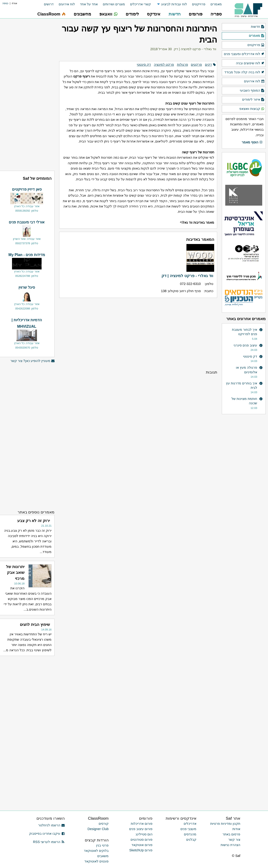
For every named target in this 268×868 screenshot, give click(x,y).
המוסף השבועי (252, 91)
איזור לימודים (253, 100)
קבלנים (191, 840)
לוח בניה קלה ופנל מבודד (244, 72)
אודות (236, 829)
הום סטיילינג (144, 834)
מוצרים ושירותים (114, 4)
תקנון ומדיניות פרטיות (225, 824)
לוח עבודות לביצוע (174, 4)
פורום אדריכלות (142, 824)
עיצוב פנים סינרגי (245, 345)
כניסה (5, 3)
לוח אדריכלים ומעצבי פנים (244, 54)
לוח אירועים (67, 4)
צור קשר (234, 840)
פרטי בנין (102, 845)
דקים (208, 65)
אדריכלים (190, 824)
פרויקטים (256, 45)
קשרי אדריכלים (140, 4)
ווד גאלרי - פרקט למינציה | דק (195, 49)
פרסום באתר (231, 834)
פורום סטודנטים (142, 840)
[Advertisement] (138, 334)
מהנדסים (190, 834)
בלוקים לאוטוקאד (96, 851)
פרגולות (183, 65)
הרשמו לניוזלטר (51, 825)
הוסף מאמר (252, 142)
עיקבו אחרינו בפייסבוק (47, 834)
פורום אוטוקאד (142, 845)
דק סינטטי (144, 65)
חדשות (258, 27)
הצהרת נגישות (230, 845)
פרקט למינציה (164, 65)
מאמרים (216, 4)
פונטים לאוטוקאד (96, 861)
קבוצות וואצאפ (252, 109)
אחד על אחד (89, 4)
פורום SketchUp (141, 850)
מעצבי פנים (188, 829)
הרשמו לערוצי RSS (49, 842)
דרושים (49, 4)
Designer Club (98, 829)
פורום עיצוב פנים (141, 829)
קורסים (104, 824)
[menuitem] (214, 4)
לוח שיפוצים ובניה (250, 63)
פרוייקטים (199, 4)
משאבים (103, 856)
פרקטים (196, 65)
